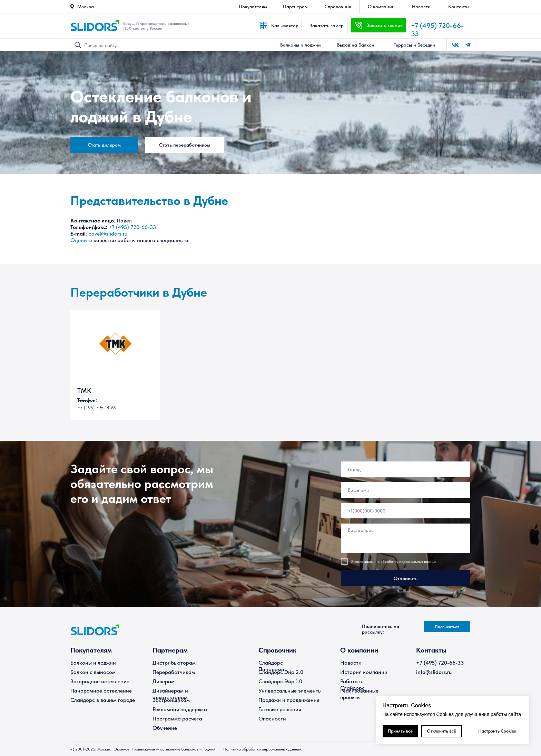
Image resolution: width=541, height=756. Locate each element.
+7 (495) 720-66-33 (132, 227)
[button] (72, 6)
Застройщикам (171, 700)
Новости (351, 663)
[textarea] (406, 538)
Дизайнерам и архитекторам (170, 694)
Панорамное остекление (101, 691)
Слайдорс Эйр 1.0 (280, 681)
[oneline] (406, 469)
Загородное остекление (100, 681)
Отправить (406, 578)
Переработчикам (174, 672)
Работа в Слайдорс (352, 685)
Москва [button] (86, 7)
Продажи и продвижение (289, 700)
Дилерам (164, 681)
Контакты (431, 650)
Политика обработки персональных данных (262, 749)
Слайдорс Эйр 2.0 (281, 672)
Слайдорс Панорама (271, 666)
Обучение (165, 728)
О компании (359, 650)
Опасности (272, 719)
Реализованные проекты (359, 694)
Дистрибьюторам (174, 663)
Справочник (277, 650)
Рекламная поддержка (180, 709)
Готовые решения (280, 709)
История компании (364, 672)
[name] (406, 490)
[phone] (406, 511)
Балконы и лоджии (93, 663)
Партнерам (170, 650)
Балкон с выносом (93, 672)
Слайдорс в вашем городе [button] (103, 700)
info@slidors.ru (434, 672)
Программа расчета (177, 719)
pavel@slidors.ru (108, 234)
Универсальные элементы (290, 691)
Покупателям (91, 650)
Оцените (81, 240)
